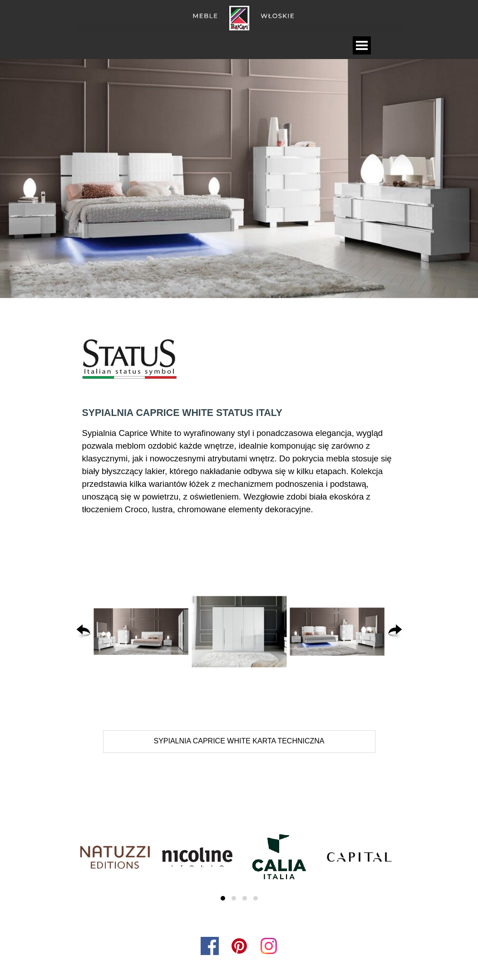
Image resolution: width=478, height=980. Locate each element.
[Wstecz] (83, 632)
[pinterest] (239, 946)
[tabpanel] (239, 360)
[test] (239, 742)
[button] (141, 632)
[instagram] (269, 946)
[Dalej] (395, 632)
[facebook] (210, 946)
